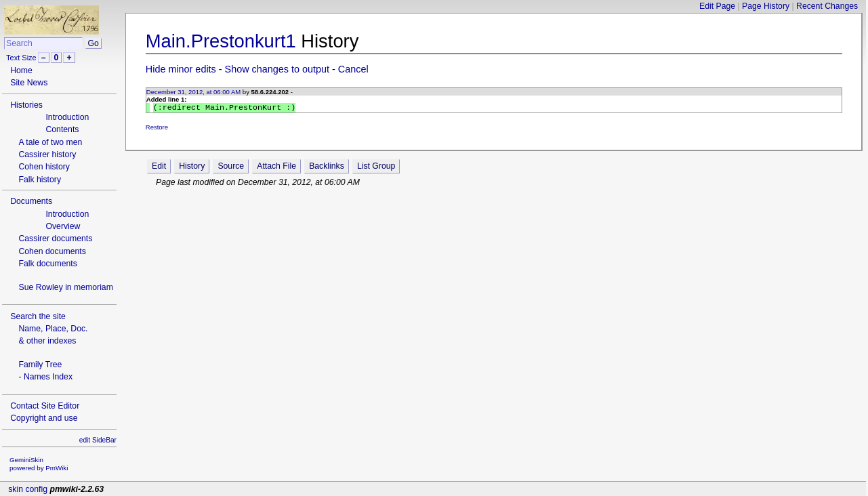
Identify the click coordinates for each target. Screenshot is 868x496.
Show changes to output (277, 69)
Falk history (40, 180)
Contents (62, 129)
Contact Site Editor (45, 406)
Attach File (276, 167)
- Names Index (45, 377)
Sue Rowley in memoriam (65, 287)
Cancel (353, 69)
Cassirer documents (55, 239)
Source (231, 167)
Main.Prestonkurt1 (221, 41)
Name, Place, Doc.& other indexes (53, 335)
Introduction (67, 117)
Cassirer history (47, 154)
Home (21, 70)
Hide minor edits (181, 69)
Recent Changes (827, 6)
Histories (26, 105)
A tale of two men (50, 142)
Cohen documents (52, 251)
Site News (29, 83)
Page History (766, 6)
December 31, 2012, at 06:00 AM (193, 92)
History (192, 167)
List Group (376, 167)
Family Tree (40, 365)
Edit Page (717, 6)
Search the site (38, 316)
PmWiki (57, 468)
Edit (159, 167)
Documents (31, 201)
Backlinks (327, 167)
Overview (63, 226)
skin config (28, 489)
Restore (157, 128)
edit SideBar (98, 440)
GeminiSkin (26, 460)
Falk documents (47, 264)
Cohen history (44, 167)
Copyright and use (44, 418)
